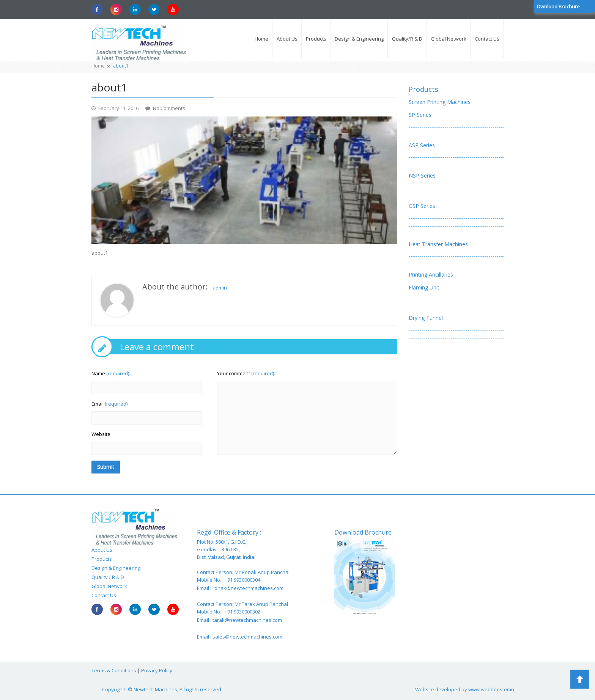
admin (220, 288)
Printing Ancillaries (431, 274)
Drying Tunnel (426, 318)
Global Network (109, 586)
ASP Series (422, 145)
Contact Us (104, 595)
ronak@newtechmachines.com (248, 588)
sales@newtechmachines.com (247, 637)
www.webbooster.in (491, 689)
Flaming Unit (424, 287)
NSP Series (422, 175)
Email (110, 404)
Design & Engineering (116, 568)
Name (111, 373)
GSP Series (422, 206)
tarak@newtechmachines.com (247, 620)
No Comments (169, 108)
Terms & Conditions (114, 670)
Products (423, 89)
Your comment (246, 373)
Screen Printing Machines (440, 102)
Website (101, 434)
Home (98, 66)
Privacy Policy (157, 670)
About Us (102, 550)
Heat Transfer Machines (438, 244)
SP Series (420, 115)
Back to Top (580, 679)
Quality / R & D (108, 577)
